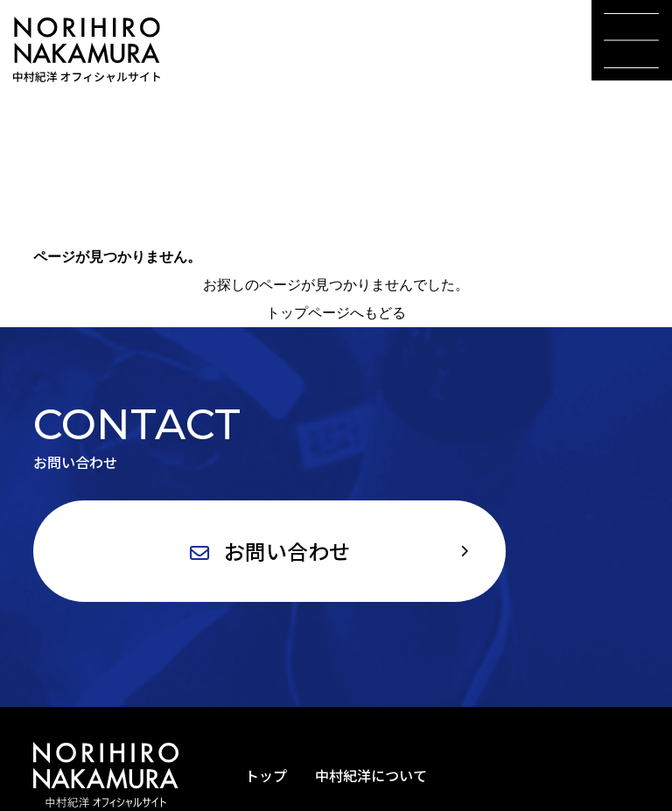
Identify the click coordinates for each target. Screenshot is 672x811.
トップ (266, 775)
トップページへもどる (336, 313)
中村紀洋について (371, 775)
